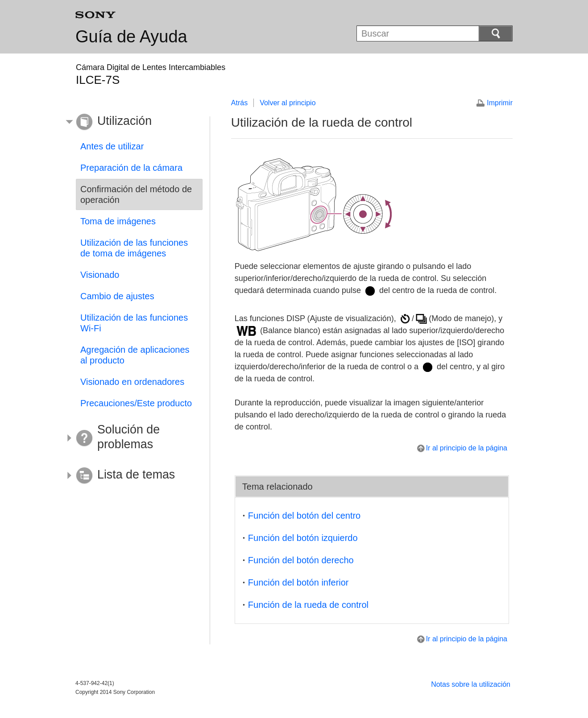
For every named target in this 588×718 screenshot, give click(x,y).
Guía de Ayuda (131, 37)
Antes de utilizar (112, 146)
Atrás (239, 103)
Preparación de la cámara (131, 168)
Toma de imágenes (118, 221)
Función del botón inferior (298, 582)
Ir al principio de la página (467, 448)
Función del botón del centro (304, 516)
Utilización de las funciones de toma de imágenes (134, 248)
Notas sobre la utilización (471, 684)
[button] (133, 122)
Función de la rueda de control (308, 605)
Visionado (100, 275)
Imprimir (500, 103)
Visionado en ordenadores (132, 382)
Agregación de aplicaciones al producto (135, 355)
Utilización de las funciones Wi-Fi (134, 323)
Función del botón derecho (301, 560)
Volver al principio (288, 103)
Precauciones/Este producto (136, 403)
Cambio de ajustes (117, 296)
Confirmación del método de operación (136, 194)
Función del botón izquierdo (303, 538)
